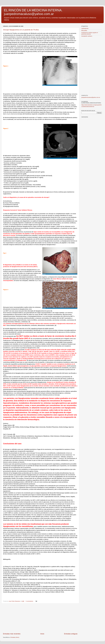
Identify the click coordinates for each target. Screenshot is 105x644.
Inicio (42, 634)
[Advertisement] (40, 618)
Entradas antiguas (71, 634)
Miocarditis (84, 31)
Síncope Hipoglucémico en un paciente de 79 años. (21, 30)
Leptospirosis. (85, 28)
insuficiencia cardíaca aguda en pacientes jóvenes (90, 33)
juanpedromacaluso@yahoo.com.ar (91, 97)
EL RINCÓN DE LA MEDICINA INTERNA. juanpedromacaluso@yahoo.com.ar (33, 12)
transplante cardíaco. (87, 36)
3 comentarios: (30, 601)
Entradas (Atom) (15, 637)
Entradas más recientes (12, 634)
